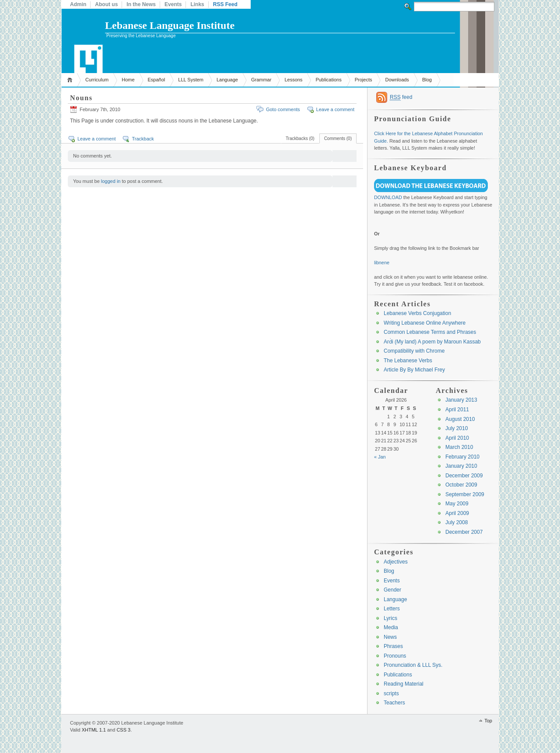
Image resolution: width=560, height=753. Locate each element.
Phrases (393, 646)
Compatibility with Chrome (414, 351)
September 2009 (465, 494)
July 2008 (457, 522)
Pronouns (395, 656)
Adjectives (396, 562)
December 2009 (464, 476)
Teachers (394, 703)
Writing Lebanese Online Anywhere (425, 323)
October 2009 (461, 485)
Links (197, 4)
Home (71, 80)
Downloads (397, 80)
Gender (392, 590)
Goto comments (283, 109)
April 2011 (457, 410)
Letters (392, 609)
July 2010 (457, 428)
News (390, 637)
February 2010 (462, 457)
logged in (111, 181)
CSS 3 (123, 730)
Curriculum (97, 80)
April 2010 (457, 438)
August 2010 (460, 419)
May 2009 (457, 504)
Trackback (143, 139)
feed (401, 97)
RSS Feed (225, 4)
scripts (391, 693)
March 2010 (459, 447)
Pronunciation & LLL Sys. (413, 665)
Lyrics (390, 618)
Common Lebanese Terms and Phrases (430, 332)
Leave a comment (335, 109)
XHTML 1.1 (94, 730)
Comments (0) (338, 138)
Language (227, 80)
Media (391, 627)
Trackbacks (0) (300, 138)
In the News (141, 4)
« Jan (380, 457)
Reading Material (404, 684)
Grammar (261, 80)
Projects (364, 80)
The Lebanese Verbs (408, 361)
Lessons (293, 80)
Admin (78, 4)
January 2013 (461, 400)
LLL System (191, 80)
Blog (427, 80)
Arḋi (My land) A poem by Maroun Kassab (432, 342)
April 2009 (457, 513)
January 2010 (461, 466)
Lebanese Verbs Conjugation (417, 313)
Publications (328, 80)
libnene (382, 263)
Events (173, 4)
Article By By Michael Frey (414, 370)
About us (106, 4)
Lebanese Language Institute (170, 25)
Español (157, 80)
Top (488, 721)
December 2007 (464, 532)
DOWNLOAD (388, 197)
